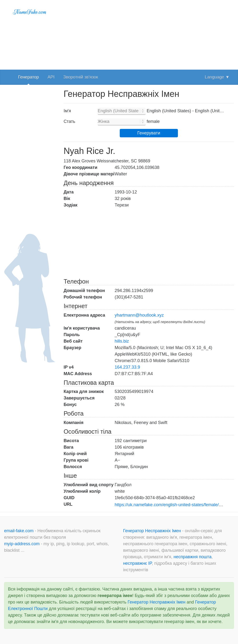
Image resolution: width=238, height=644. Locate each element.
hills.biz (122, 341)
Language (217, 77)
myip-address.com (22, 544)
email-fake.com (19, 531)
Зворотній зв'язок (81, 77)
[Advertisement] (149, 34)
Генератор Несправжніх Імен (153, 531)
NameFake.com (30, 12)
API (51, 77)
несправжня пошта (192, 557)
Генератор (28, 77)
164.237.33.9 (127, 367)
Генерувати (149, 133)
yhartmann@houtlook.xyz (139, 315)
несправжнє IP (137, 563)
